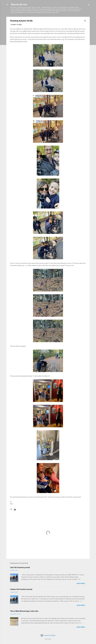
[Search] (89, 5)
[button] (85, 21)
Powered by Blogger (48, 635)
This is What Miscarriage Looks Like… (25, 611)
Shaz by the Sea (19, 4)
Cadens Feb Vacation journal (21, 589)
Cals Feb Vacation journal (20, 567)
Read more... (81, 583)
